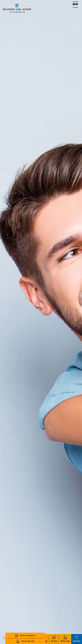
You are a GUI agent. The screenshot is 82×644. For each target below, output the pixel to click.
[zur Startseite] (17, 8)
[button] (54, 639)
